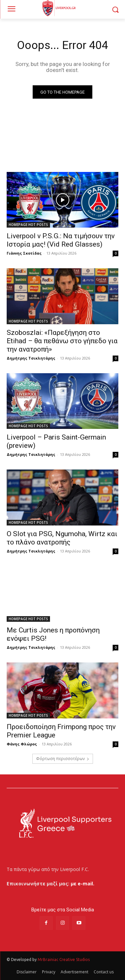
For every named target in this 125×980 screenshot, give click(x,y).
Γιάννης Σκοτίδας (24, 253)
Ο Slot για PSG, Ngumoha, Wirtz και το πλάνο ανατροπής (62, 538)
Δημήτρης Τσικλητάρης (31, 358)
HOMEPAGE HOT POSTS (28, 225)
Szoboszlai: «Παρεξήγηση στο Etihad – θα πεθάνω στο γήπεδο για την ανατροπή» (62, 341)
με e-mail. (82, 884)
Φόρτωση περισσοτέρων (63, 759)
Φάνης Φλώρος (22, 744)
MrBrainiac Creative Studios (64, 960)
